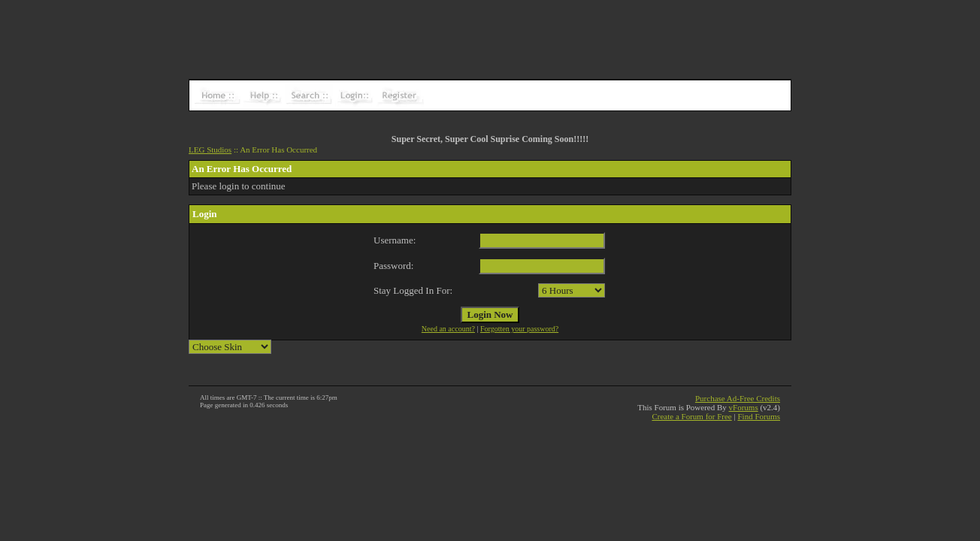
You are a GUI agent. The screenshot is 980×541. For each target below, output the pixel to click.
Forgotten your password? (519, 329)
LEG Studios (210, 150)
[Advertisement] (490, 34)
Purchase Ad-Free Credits (738, 398)
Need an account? (448, 329)
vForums (744, 407)
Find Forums (759, 416)
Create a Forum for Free (691, 416)
